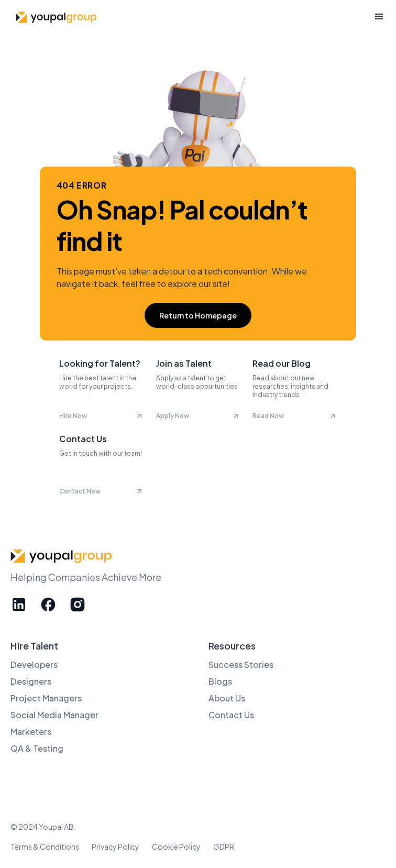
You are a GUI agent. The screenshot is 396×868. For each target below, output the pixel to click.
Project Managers (46, 698)
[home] (55, 17)
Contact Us (231, 715)
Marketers (31, 732)
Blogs (220, 681)
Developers (34, 664)
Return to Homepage (198, 315)
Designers (31, 681)
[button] (379, 17)
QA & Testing (37, 748)
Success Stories (241, 664)
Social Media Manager (54, 715)
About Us (227, 698)
